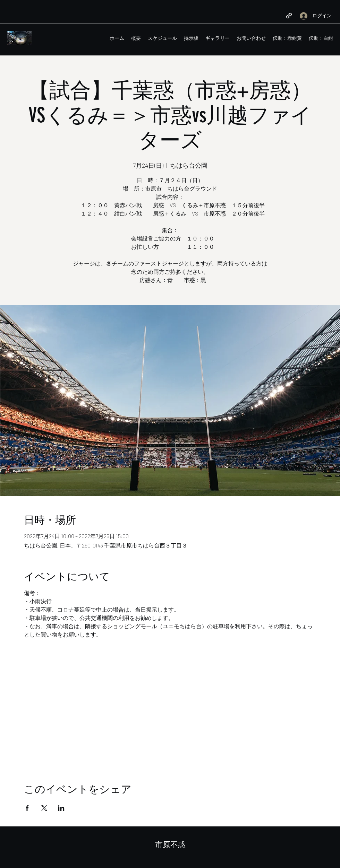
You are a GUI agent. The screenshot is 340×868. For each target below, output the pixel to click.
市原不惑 (170, 845)
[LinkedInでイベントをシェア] (61, 808)
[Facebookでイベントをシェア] (27, 808)
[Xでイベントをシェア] (44, 808)
